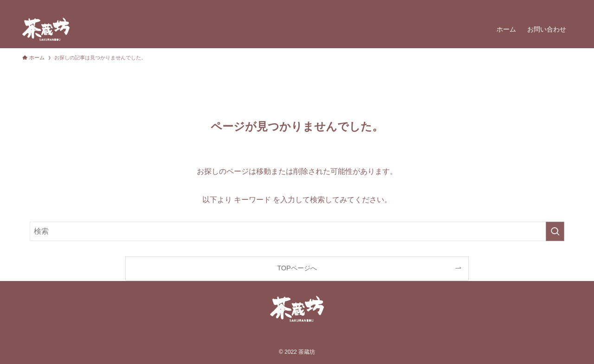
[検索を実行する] (555, 231)
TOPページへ (297, 268)
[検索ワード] (297, 231)
